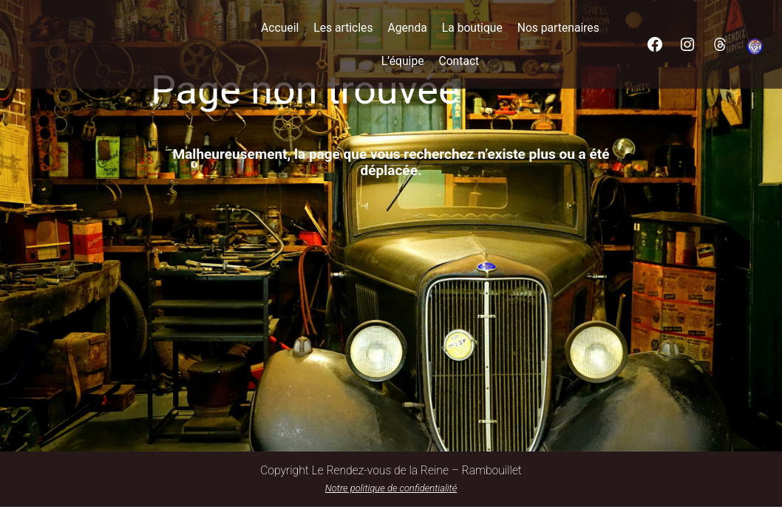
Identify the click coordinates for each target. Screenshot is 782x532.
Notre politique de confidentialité (391, 488)
